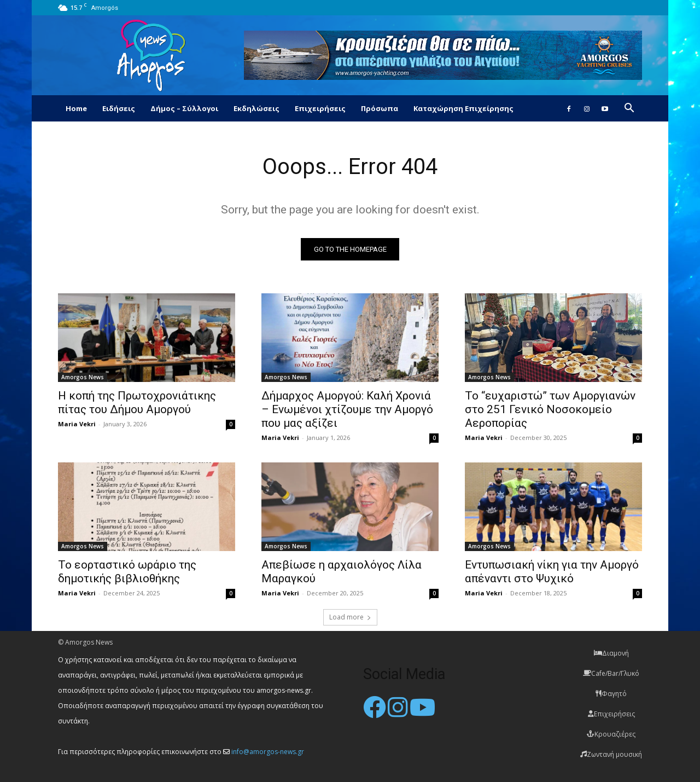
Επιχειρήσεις (320, 108)
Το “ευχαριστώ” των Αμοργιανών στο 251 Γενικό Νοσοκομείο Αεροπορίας (550, 409)
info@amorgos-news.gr (268, 752)
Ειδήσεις (119, 108)
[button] (629, 109)
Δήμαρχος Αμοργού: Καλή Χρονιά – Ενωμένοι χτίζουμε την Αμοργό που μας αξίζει (347, 409)
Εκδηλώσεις (256, 108)
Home (76, 108)
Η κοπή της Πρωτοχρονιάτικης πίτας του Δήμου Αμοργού (137, 402)
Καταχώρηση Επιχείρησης (463, 108)
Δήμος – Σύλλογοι (184, 108)
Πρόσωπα (380, 108)
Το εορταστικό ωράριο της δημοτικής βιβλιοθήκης (127, 572)
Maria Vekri (77, 424)
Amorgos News (83, 377)
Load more (350, 617)
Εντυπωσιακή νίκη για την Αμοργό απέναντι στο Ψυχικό (552, 572)
